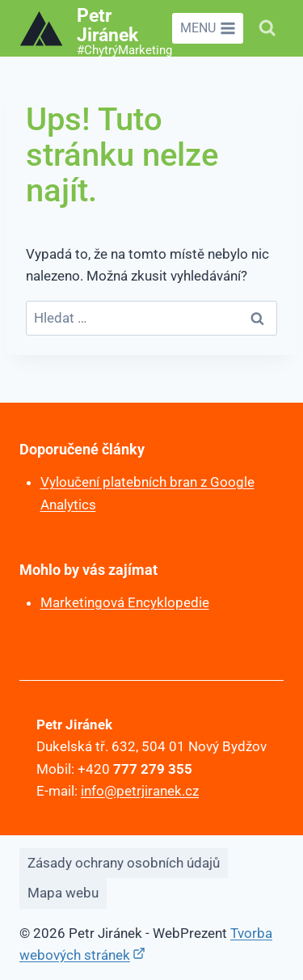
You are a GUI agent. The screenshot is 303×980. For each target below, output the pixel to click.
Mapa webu (63, 893)
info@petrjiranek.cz (140, 791)
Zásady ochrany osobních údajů (124, 863)
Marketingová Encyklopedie (125, 602)
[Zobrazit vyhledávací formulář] (267, 28)
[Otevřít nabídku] (208, 28)
